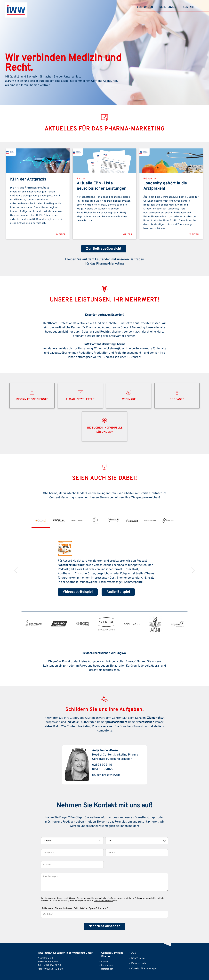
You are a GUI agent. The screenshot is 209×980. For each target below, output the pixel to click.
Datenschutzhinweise (104, 900)
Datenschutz (139, 963)
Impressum (138, 958)
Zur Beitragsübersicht (104, 249)
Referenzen (168, 7)
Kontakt (189, 7)
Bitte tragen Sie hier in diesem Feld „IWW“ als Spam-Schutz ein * (75, 908)
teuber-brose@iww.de (106, 775)
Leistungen (145, 7)
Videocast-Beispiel (78, 592)
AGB (134, 953)
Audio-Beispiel (118, 592)
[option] (41, 520)
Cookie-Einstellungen (144, 968)
